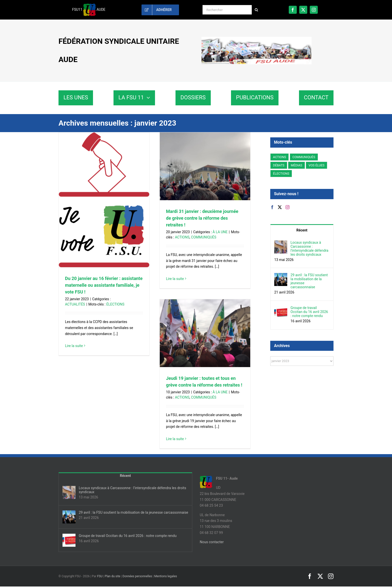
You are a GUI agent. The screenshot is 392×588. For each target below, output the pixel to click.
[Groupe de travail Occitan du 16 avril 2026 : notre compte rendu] (281, 309)
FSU (100, 576)
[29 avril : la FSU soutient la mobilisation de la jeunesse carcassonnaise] (281, 276)
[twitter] (303, 10)
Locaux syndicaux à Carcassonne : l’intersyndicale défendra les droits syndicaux (309, 248)
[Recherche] (256, 10)
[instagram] (314, 10)
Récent (302, 230)
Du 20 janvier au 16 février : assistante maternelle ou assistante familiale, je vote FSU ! (104, 285)
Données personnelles (137, 576)
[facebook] (293, 10)
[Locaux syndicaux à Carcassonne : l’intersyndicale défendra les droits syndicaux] (281, 243)
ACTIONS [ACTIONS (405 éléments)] (279, 157)
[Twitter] (280, 207)
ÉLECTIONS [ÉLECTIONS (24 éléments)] (281, 174)
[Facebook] (272, 207)
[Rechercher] (227, 10)
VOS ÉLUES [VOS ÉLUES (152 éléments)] (316, 165)
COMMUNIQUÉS (204, 237)
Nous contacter (212, 542)
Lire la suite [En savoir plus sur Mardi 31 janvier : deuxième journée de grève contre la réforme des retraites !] (175, 279)
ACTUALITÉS (75, 304)
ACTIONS (182, 237)
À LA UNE (220, 232)
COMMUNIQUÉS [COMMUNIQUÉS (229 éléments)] (304, 157)
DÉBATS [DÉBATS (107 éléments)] (279, 165)
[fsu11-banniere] (256, 39)
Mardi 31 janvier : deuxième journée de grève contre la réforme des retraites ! (202, 218)
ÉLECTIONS (115, 304)
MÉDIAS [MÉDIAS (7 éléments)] (296, 165)
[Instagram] (287, 207)
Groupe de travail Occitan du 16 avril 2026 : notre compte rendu (309, 312)
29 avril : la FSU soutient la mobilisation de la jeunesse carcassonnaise (309, 281)
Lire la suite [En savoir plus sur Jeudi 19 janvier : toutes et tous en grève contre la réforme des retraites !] (175, 439)
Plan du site (112, 576)
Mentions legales (166, 576)
